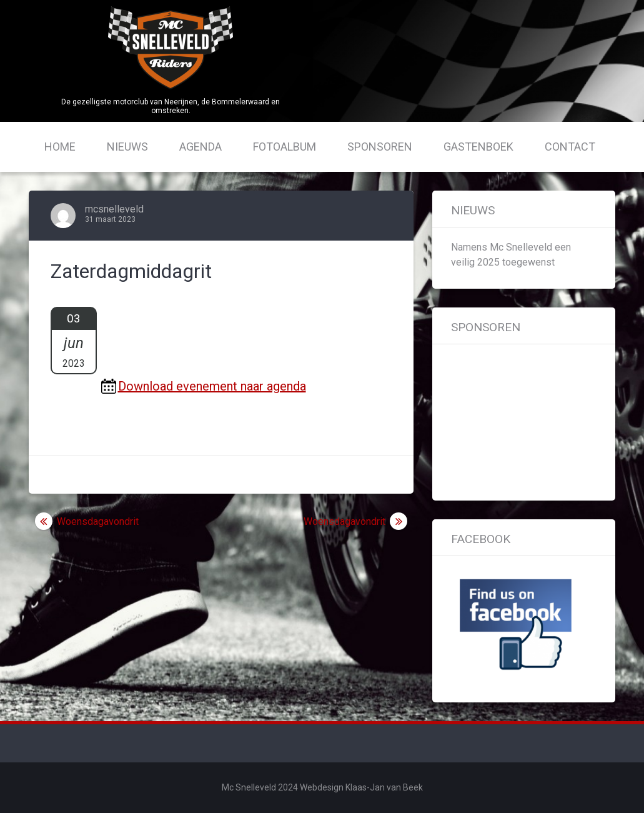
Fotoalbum (285, 147)
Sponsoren (380, 147)
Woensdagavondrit (98, 521)
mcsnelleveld (114, 209)
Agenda (201, 147)
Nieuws (127, 147)
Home (60, 147)
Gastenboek (478, 147)
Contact (570, 147)
